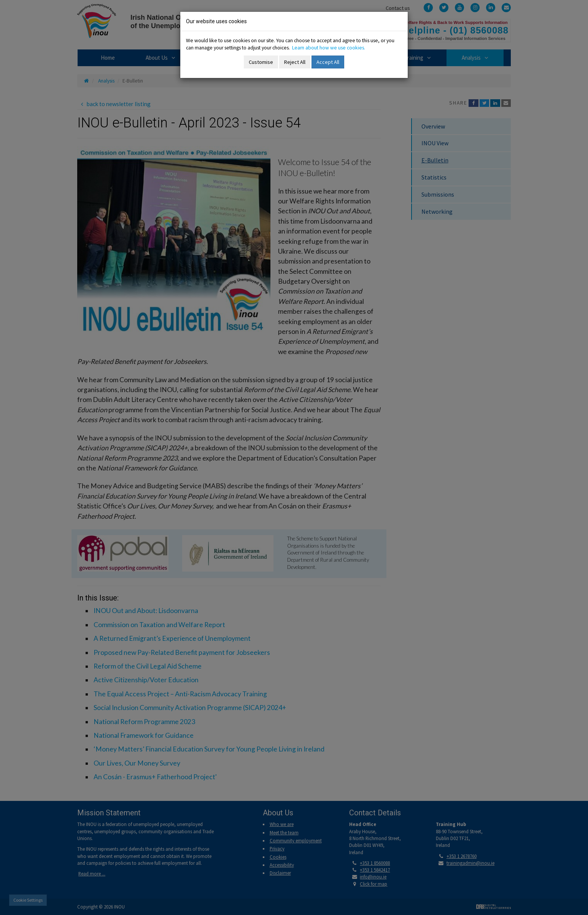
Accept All (328, 62)
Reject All (295, 62)
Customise (261, 62)
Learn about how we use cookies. (329, 48)
